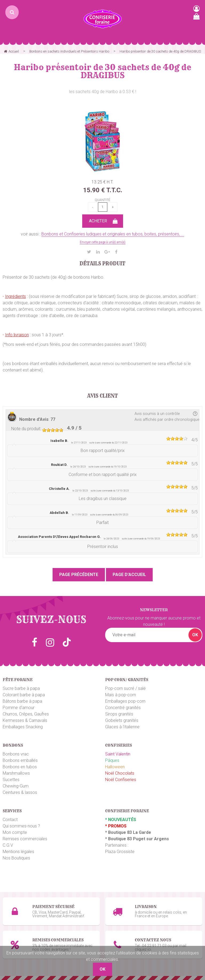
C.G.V (8, 845)
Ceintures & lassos (20, 792)
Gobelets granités (122, 720)
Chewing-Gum (16, 786)
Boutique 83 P (122, 839)
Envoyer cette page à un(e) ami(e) (103, 242)
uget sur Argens (152, 839)
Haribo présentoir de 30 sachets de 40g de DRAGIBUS (102, 71)
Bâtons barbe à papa (22, 701)
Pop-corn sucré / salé (125, 688)
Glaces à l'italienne (122, 727)
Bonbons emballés (20, 760)
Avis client (103, 396)
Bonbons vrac (16, 754)
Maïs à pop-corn (121, 695)
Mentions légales (18, 852)
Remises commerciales (25, 839)
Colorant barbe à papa (24, 695)
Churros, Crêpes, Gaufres (26, 714)
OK (195, 635)
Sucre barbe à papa (21, 688)
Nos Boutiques (16, 858)
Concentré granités (123, 708)
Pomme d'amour (19, 708)
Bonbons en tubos (20, 767)
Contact (10, 820)
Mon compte (15, 832)
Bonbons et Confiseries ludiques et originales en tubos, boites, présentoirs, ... (113, 234)
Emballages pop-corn (125, 701)
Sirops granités (119, 714)
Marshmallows (16, 773)
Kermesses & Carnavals (25, 720)
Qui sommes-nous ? (21, 826)
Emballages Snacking (23, 727)
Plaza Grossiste (120, 852)
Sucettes (11, 780)
